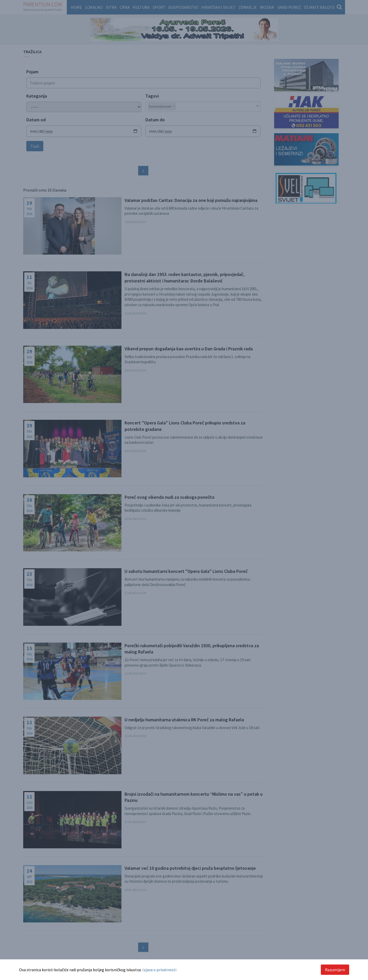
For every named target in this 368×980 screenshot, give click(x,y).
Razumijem (335, 970)
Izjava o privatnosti (159, 970)
